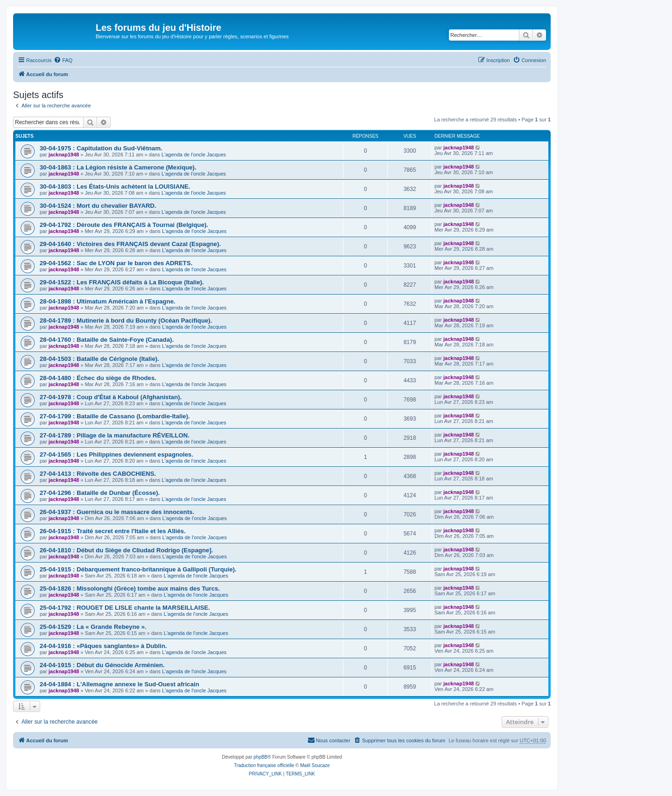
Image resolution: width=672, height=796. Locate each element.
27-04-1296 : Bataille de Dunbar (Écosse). (100, 493)
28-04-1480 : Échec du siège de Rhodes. (98, 378)
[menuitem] (63, 60)
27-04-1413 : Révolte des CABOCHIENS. (98, 474)
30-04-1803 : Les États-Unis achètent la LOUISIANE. (115, 187)
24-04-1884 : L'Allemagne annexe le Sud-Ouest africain (119, 684)
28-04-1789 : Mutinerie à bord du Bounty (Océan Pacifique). (126, 321)
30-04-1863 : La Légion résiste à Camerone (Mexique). (118, 167)
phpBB (260, 757)
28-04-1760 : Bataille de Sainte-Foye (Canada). (107, 340)
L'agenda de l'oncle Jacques (194, 155)
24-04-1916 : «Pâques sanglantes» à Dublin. (103, 646)
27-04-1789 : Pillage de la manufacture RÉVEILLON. (115, 435)
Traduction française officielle (264, 765)
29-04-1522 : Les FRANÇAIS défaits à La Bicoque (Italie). (122, 282)
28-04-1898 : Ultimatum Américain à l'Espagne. (108, 301)
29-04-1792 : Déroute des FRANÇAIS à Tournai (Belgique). (124, 225)
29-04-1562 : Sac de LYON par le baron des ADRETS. (116, 263)
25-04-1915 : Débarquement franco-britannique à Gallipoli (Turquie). (138, 569)
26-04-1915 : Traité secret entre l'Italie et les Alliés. (113, 531)
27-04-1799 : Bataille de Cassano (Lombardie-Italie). (115, 416)
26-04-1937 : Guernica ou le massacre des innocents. (117, 512)
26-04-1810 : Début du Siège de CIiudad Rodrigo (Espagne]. (126, 550)
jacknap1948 (64, 155)
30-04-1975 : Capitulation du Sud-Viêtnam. (101, 148)
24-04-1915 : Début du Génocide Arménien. (102, 665)
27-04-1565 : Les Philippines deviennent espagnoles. (116, 454)
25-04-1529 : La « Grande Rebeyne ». (93, 627)
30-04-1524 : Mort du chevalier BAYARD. (98, 206)
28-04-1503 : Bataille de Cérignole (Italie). (99, 359)
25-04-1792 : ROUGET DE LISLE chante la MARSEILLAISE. (125, 608)
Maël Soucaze (315, 765)
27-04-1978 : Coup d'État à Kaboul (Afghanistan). (111, 397)
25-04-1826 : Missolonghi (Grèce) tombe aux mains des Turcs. (130, 588)
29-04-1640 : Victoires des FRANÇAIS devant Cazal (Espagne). (130, 244)
